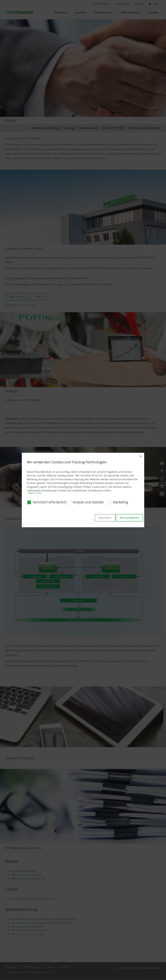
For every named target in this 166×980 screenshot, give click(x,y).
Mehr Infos (35, 493)
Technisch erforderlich (49, 502)
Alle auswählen (129, 518)
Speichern (105, 518)
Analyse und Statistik (88, 502)
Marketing (120, 502)
